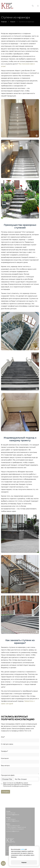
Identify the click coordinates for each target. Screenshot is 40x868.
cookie (22, 849)
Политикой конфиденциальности (16, 786)
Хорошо (24, 862)
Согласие (10, 783)
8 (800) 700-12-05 (25, 731)
